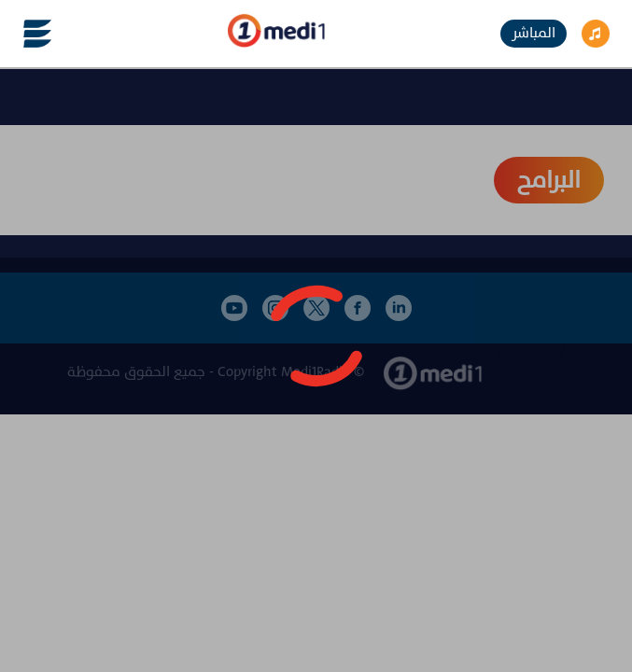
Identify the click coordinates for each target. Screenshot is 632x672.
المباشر (534, 33)
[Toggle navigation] (26, 34)
